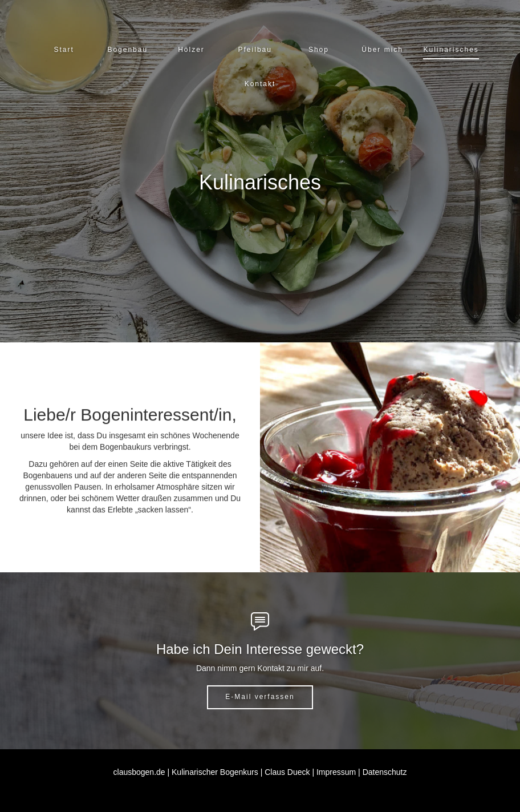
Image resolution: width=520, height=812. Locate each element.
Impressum (336, 772)
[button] (127, 50)
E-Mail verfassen (260, 697)
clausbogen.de (139, 772)
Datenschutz (385, 772)
